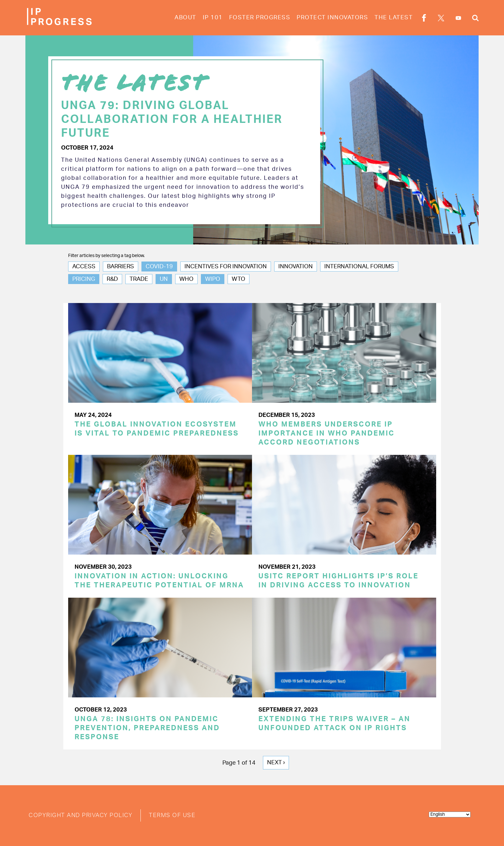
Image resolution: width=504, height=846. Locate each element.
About (185, 18)
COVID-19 (159, 267)
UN (164, 279)
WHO (186, 279)
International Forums (359, 267)
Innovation (296, 267)
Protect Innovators (332, 18)
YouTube (458, 18)
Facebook (424, 19)
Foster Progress (260, 18)
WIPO (213, 279)
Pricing (84, 279)
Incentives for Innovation (226, 267)
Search (475, 19)
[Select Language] (450, 814)
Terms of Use (172, 815)
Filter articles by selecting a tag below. (106, 256)
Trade (139, 279)
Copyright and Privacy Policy (81, 815)
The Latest (394, 18)
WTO (239, 279)
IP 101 (213, 18)
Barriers (121, 267)
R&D (112, 279)
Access (84, 267)
